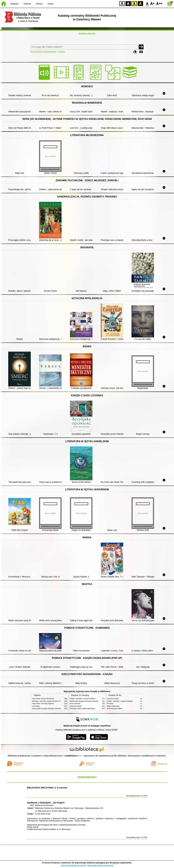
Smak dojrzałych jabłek (114, 709)
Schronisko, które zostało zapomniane (82, 709)
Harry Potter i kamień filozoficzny (43, 699)
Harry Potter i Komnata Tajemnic (43, 704)
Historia (27, 4)
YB (134, 3)
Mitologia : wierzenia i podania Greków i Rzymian (49, 701)
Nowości (15, 4)
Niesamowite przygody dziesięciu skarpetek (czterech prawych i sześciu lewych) (59, 709)
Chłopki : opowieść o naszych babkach (82, 699)
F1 (152, 3)
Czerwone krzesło (76, 706)
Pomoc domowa (75, 704)
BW (128, 3)
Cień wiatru (36, 706)
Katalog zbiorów (87, 34)
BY (140, 3)
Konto (50, 4)
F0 (147, 3)
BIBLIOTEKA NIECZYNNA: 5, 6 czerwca (47, 788)
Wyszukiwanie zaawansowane (43, 52)
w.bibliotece (72, 756)
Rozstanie (110, 704)
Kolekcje (61, 52)
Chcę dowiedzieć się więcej (73, 865)
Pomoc (39, 4)
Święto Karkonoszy (113, 706)
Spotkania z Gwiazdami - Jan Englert (46, 803)
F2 (159, 3)
